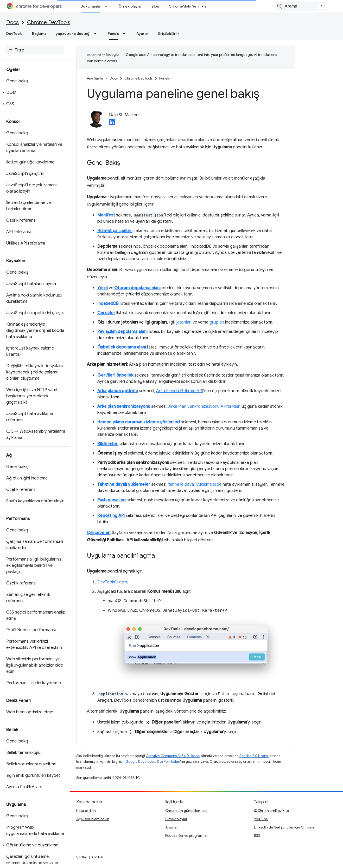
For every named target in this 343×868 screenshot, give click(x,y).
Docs (12, 22)
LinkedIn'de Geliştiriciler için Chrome (284, 827)
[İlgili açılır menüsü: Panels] (125, 34)
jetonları (184, 322)
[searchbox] (35, 50)
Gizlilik (98, 857)
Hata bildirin (86, 811)
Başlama (39, 34)
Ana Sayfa (95, 78)
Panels (164, 78)
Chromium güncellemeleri (187, 811)
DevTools (14, 34)
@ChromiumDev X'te (271, 811)
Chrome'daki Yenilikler (188, 6)
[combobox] (300, 6)
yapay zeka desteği (73, 34)
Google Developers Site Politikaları (153, 762)
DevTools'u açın (112, 582)
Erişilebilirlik (169, 34)
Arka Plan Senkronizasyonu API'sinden (204, 406)
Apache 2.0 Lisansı (254, 756)
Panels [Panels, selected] (113, 34)
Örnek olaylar (130, 6)
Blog (155, 6)
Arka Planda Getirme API (180, 391)
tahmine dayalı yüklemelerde (195, 484)
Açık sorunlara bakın (93, 819)
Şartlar (82, 857)
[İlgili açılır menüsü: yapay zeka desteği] (97, 34)
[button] (34, 93)
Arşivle (171, 827)
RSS (257, 836)
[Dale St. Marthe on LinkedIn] (112, 124)
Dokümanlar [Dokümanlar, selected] (91, 6)
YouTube (261, 819)
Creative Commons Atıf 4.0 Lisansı (173, 756)
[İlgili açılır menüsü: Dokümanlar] (107, 6)
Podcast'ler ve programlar (186, 836)
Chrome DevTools (49, 22)
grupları (217, 322)
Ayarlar (143, 34)
